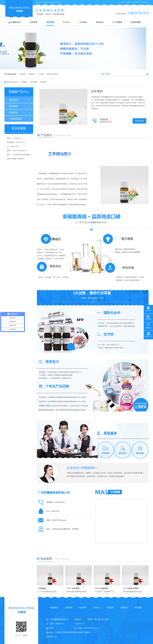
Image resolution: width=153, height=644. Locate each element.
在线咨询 (139, 121)
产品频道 (24, 82)
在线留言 (129, 2)
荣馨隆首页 (16, 22)
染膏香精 (22, 74)
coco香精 (41, 74)
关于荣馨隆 (144, 2)
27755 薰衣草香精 (131, 588)
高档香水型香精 (52, 74)
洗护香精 (50, 22)
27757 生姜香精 (73, 588)
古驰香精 (42, 588)
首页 (16, 82)
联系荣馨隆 (136, 22)
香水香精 (13, 112)
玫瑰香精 (32, 74)
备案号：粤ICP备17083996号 (98, 619)
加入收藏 (121, 2)
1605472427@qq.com (20, 151)
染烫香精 (34, 22)
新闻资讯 (100, 22)
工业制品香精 (15, 119)
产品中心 (67, 22)
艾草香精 (43, 82)
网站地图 (136, 2)
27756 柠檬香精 (101, 588)
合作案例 (83, 22)
